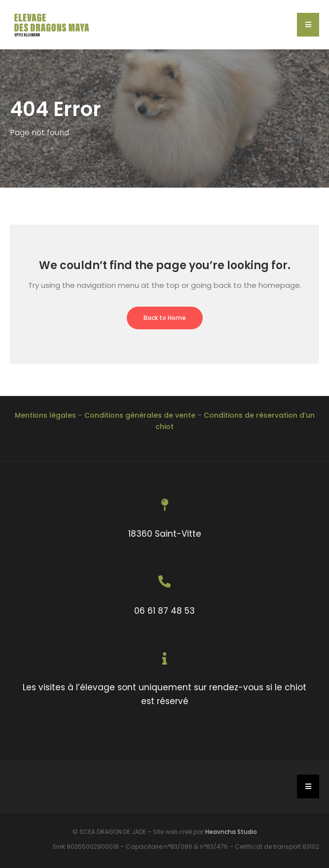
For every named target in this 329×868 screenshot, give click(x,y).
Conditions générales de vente (140, 415)
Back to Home (165, 318)
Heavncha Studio (231, 832)
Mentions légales (45, 415)
